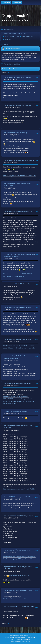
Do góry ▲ (28, 635)
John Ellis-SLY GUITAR (24, 590)
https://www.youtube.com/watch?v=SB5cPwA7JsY (20, 176)
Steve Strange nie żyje (24, 384)
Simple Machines (26, 640)
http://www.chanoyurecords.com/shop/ (16, 599)
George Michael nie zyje (24, 211)
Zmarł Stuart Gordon (20, 411)
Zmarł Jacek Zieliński (23, 77)
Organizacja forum (10, 567)
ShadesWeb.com (26, 642)
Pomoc (12, 635)
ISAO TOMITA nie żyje (24, 284)
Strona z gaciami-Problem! (23, 497)
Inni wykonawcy (9, 77)
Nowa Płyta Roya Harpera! (25, 516)
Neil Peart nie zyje (22, 133)
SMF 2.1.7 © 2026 (16, 640)
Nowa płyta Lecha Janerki (25, 160)
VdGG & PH (8, 254)
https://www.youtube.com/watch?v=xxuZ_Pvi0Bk (19, 489)
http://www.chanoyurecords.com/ (20, 576)
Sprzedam (7, 356)
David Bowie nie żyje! (23, 307)
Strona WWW (8, 497)
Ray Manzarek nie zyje (24, 550)
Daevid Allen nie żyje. (23, 339)
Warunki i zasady (20, 635)
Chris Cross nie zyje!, (23, 105)
